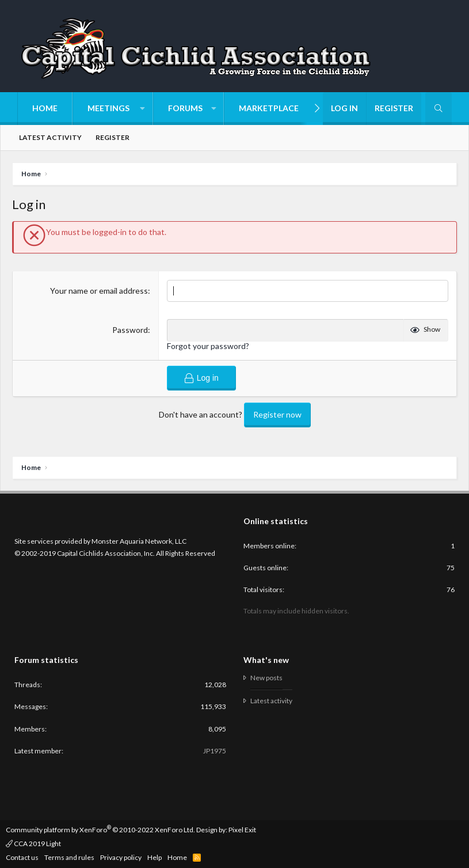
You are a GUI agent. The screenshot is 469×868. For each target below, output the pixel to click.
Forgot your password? (208, 346)
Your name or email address (99, 291)
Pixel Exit (242, 829)
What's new (266, 660)
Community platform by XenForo (100, 829)
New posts (266, 678)
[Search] (439, 109)
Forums (185, 108)
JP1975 (215, 751)
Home (45, 108)
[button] (113, 109)
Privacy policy (121, 857)
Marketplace (269, 108)
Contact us (22, 857)
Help (155, 857)
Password (130, 330)
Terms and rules (69, 857)
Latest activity (50, 137)
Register (113, 137)
